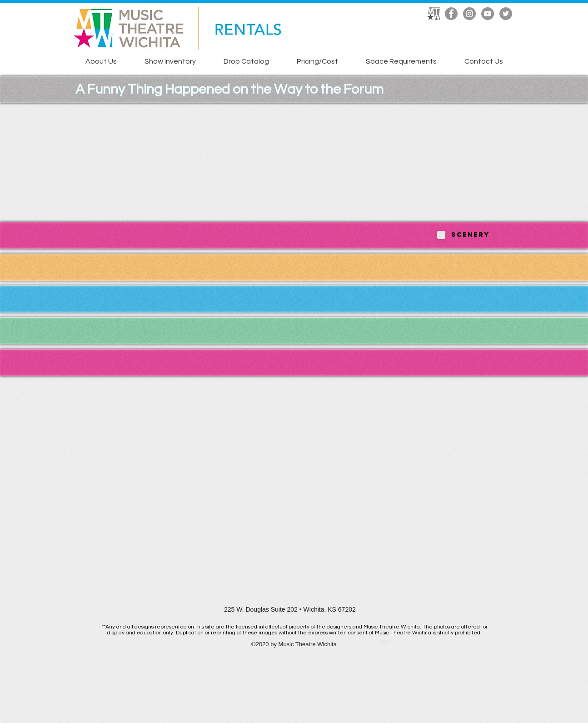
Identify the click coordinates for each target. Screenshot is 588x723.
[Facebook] (451, 14)
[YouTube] (488, 14)
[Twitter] (506, 14)
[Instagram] (469, 14)
